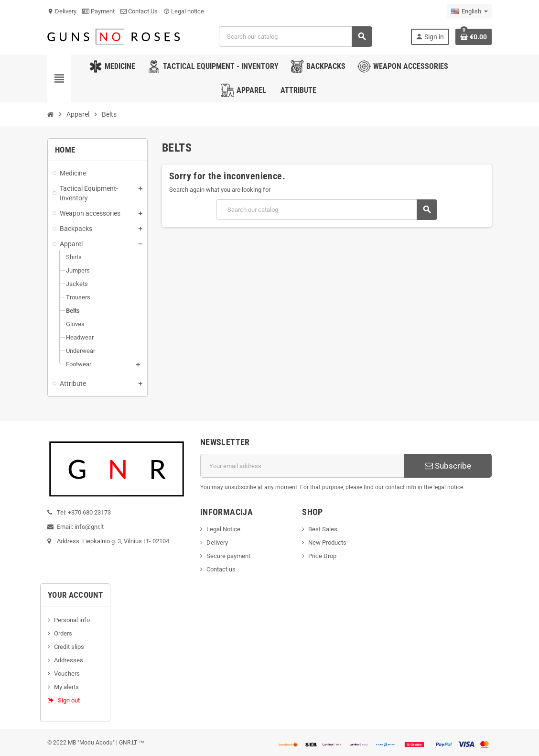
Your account (75, 595)
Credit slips (69, 647)
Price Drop (322, 556)
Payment (98, 11)
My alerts (66, 687)
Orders (63, 633)
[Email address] (302, 466)
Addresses (69, 660)
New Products (327, 542)
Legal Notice (223, 529)
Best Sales (323, 529)
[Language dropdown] (469, 11)
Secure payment (228, 556)
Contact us (221, 569)
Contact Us (139, 11)
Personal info (72, 620)
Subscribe (448, 466)
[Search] (295, 37)
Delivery (62, 11)
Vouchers (67, 674)
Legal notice (184, 11)
